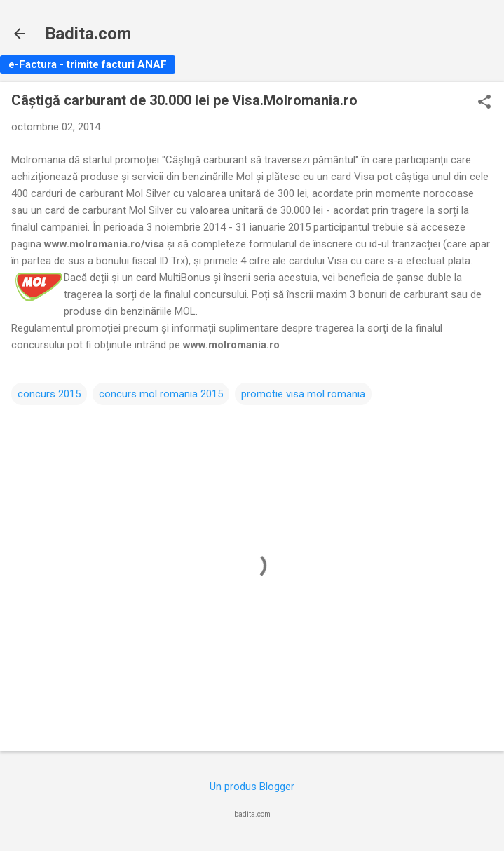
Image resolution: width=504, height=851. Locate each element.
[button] (484, 103)
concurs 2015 (49, 394)
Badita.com (88, 34)
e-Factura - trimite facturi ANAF (88, 64)
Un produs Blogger (252, 787)
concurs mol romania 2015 (161, 394)
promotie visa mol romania (303, 394)
